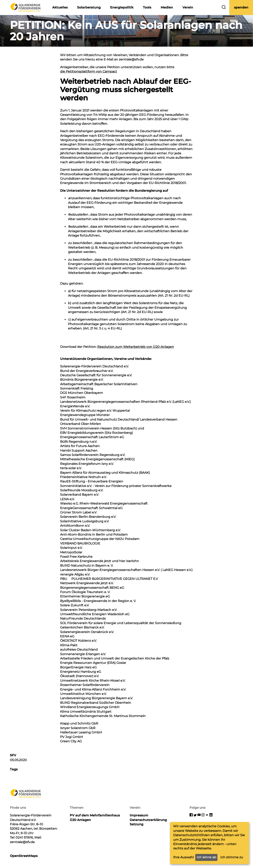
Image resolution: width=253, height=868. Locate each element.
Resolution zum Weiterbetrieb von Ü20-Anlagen (136, 347)
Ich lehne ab (206, 857)
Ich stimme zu (232, 857)
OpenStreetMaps (24, 856)
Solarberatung (89, 7)
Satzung (136, 824)
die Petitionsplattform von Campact (89, 71)
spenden (241, 7)
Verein (188, 7)
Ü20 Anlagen (80, 820)
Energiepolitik (122, 7)
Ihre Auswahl (183, 857)
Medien (167, 7)
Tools (147, 7)
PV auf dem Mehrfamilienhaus (95, 815)
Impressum (139, 815)
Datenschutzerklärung (148, 820)
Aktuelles (60, 7)
